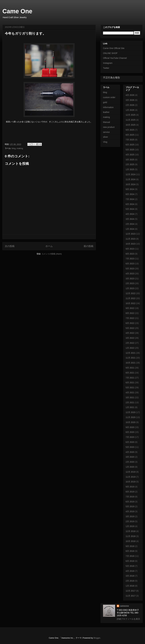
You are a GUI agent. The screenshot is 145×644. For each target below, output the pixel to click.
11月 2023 (131, 239)
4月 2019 (130, 511)
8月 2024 (130, 194)
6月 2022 (130, 323)
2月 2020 (130, 462)
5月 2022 (130, 328)
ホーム (49, 246)
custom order (109, 97)
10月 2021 (131, 363)
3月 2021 (130, 397)
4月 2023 (130, 274)
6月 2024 (130, 204)
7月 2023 (130, 259)
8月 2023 (130, 254)
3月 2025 (130, 160)
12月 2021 (131, 353)
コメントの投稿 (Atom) (52, 254)
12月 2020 (131, 412)
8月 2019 (130, 492)
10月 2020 (131, 422)
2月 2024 (130, 224)
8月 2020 (130, 432)
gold (105, 102)
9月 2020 (130, 427)
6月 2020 (130, 442)
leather (106, 112)
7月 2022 (130, 318)
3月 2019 (130, 516)
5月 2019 (130, 506)
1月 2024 (130, 229)
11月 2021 (131, 358)
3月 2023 (130, 279)
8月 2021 (130, 373)
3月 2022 (130, 338)
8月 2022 (130, 313)
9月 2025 (130, 130)
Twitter (106, 68)
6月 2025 (130, 145)
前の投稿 (89, 246)
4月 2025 (130, 155)
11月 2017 (131, 596)
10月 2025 (131, 125)
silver (106, 137)
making (20, 148)
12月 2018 (131, 531)
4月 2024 (130, 214)
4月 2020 (130, 452)
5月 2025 (130, 150)
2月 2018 (130, 581)
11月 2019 (131, 477)
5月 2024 (130, 209)
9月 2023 (130, 249)
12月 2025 (131, 115)
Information (108, 107)
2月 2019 (130, 521)
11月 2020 (131, 417)
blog (14, 148)
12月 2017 (131, 591)
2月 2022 (130, 343)
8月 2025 (130, 135)
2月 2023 (130, 283)
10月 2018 (131, 541)
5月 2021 (130, 388)
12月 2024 (131, 174)
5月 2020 (130, 447)
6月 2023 (130, 264)
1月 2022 (130, 348)
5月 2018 (130, 566)
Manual (106, 122)
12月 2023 (131, 234)
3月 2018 (130, 576)
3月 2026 (130, 100)
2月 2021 (130, 402)
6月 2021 (130, 383)
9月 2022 (130, 308)
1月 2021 (130, 407)
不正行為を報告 (111, 78)
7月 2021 (130, 378)
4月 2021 (130, 393)
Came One (17, 11)
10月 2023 (131, 244)
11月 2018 (131, 536)
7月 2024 (130, 199)
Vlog (105, 142)
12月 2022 (131, 293)
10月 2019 (131, 482)
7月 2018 (130, 556)
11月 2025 (131, 120)
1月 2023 (130, 288)
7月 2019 (130, 497)
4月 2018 (130, 571)
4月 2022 (130, 333)
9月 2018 (130, 546)
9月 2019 (130, 487)
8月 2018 (130, 551)
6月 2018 (130, 561)
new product (109, 127)
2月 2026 (130, 105)
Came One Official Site (114, 48)
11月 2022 (131, 298)
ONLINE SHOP (110, 53)
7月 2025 (130, 140)
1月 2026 (130, 110)
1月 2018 (130, 586)
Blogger (97, 638)
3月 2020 (130, 457)
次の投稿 (10, 246)
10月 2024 (131, 184)
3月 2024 (130, 219)
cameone (124, 606)
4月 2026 (130, 95)
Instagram (108, 63)
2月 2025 (130, 164)
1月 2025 (130, 169)
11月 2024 (131, 179)
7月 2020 (130, 437)
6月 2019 (130, 502)
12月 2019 (131, 472)
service (106, 132)
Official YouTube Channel (115, 58)
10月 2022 (131, 303)
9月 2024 (130, 189)
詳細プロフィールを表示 (128, 619)
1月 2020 (130, 467)
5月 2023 (130, 269)
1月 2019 (130, 526)
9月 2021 (130, 368)
